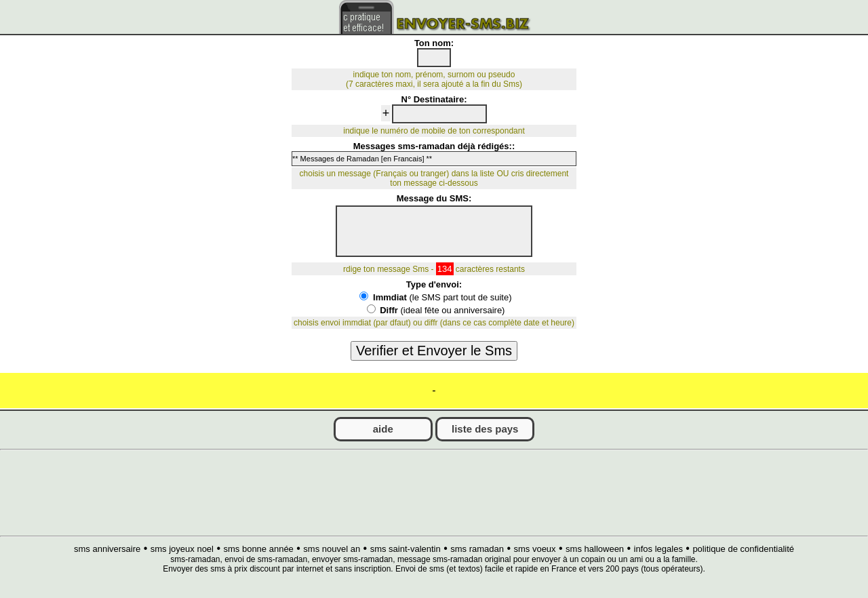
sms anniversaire (107, 549)
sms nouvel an (332, 549)
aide (383, 429)
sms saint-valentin (406, 549)
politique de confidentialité (743, 549)
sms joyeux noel (182, 549)
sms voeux (534, 549)
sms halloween (595, 549)
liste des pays (485, 429)
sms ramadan (477, 549)
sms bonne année (258, 549)
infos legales (658, 549)
